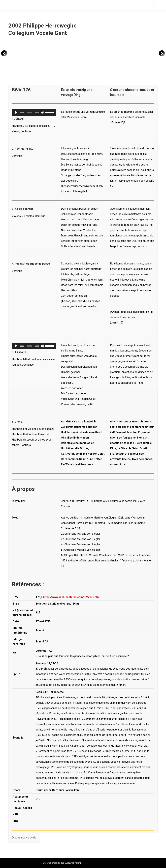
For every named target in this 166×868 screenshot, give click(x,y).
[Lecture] (16, 113)
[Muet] (43, 113)
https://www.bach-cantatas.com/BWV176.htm (71, 597)
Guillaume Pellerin (73, 863)
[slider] (29, 113)
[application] (34, 113)
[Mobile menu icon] (154, 5)
